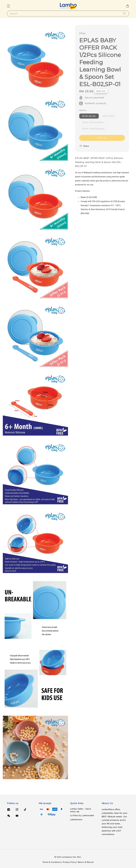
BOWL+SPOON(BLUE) (94, 129)
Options (83, 110)
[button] (8, 6)
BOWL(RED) (109, 116)
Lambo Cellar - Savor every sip (81, 810)
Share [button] (84, 146)
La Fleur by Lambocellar (82, 815)
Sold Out (102, 138)
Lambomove (76, 819)
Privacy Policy (70, 862)
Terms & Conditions (52, 862)
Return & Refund (86, 862)
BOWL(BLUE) (89, 116)
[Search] (124, 13)
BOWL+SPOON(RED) (93, 122)
